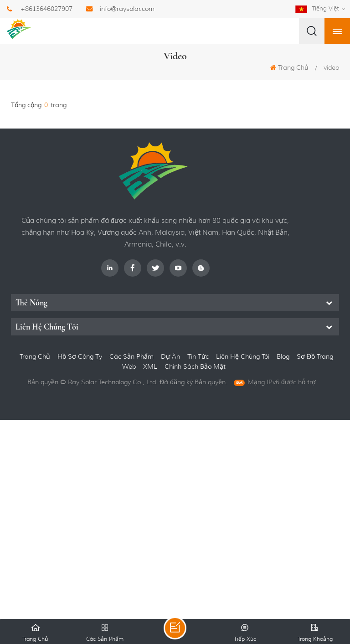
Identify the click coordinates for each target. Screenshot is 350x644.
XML (151, 366)
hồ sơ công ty (80, 356)
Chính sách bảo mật (195, 366)
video (331, 67)
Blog (283, 356)
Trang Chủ (289, 67)
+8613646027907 (46, 9)
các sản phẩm (131, 356)
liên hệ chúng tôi (243, 356)
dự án (170, 356)
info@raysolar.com (127, 9)
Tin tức (198, 356)
